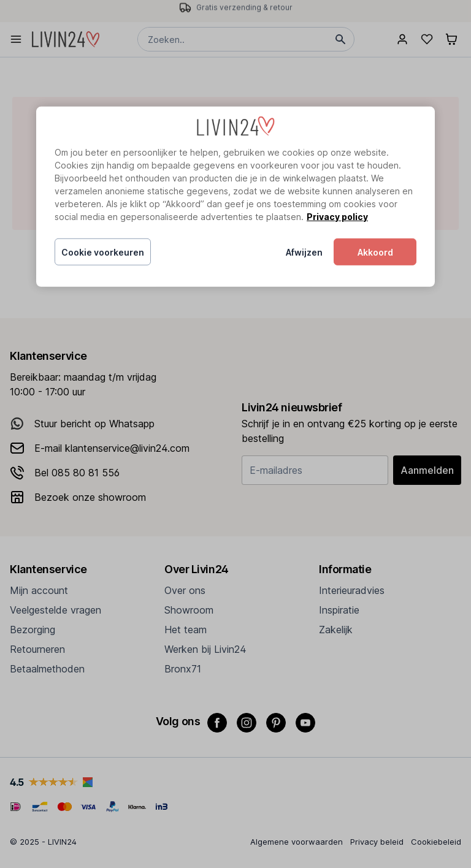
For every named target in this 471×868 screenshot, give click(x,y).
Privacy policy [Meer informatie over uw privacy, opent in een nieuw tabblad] (337, 217)
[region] (235, 197)
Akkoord (375, 252)
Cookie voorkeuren (103, 252)
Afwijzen (304, 252)
